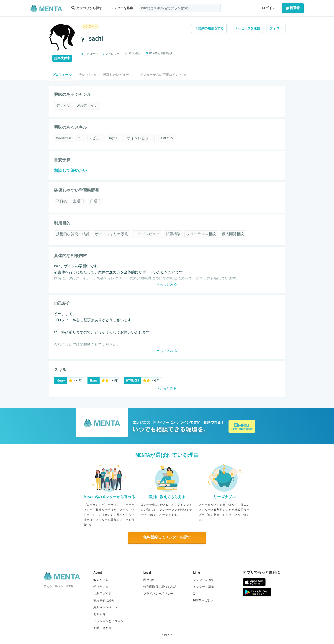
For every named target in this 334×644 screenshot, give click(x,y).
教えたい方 (101, 580)
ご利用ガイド (102, 593)
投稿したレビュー (118, 75)
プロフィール (62, 75)
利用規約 (149, 580)
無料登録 (293, 8)
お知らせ (99, 614)
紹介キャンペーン (105, 607)
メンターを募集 (121, 8)
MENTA (168, 635)
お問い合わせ (102, 628)
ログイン (269, 8)
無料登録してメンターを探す (167, 538)
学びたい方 (101, 587)
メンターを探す (204, 580)
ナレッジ (87, 75)
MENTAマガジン (203, 600)
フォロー (276, 28)
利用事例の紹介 (104, 600)
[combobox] (180, 8)
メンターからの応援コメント (163, 75)
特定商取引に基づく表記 (160, 587)
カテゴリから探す (87, 8)
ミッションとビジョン (108, 621)
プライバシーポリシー (158, 593)
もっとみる (167, 284)
